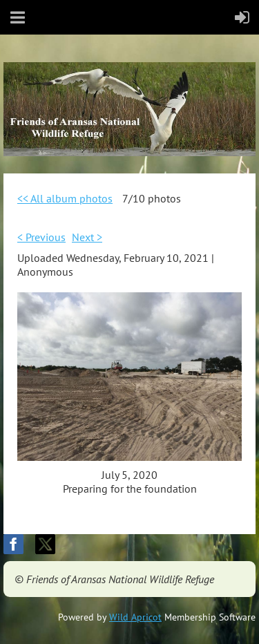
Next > (87, 237)
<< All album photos (65, 198)
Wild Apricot (135, 617)
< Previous (41, 237)
